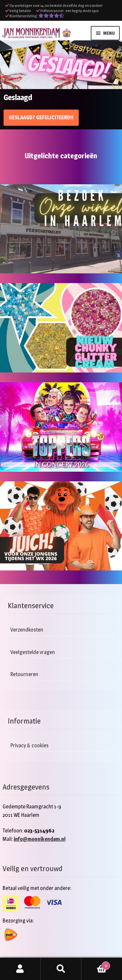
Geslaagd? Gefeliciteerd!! (41, 118)
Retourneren (24, 674)
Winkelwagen (96, 964)
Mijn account (20, 969)
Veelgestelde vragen (33, 652)
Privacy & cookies (29, 745)
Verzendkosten (27, 630)
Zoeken (61, 969)
